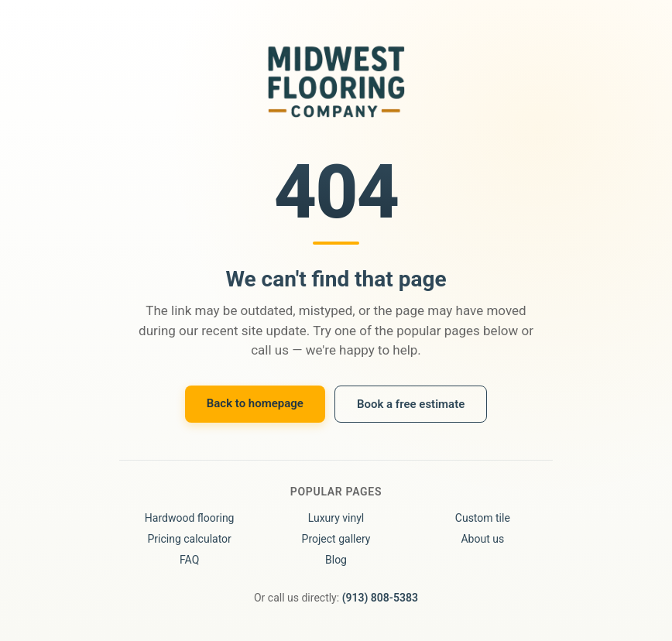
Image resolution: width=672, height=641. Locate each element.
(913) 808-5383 (380, 598)
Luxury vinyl (336, 518)
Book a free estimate (411, 404)
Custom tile (483, 518)
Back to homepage (255, 403)
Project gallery (336, 539)
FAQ (189, 560)
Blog (336, 560)
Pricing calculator (189, 539)
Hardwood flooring (190, 518)
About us (482, 539)
